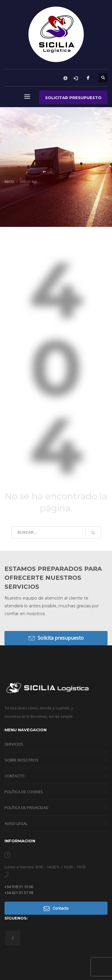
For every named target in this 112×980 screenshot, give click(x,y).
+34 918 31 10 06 (19, 887)
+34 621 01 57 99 (19, 893)
